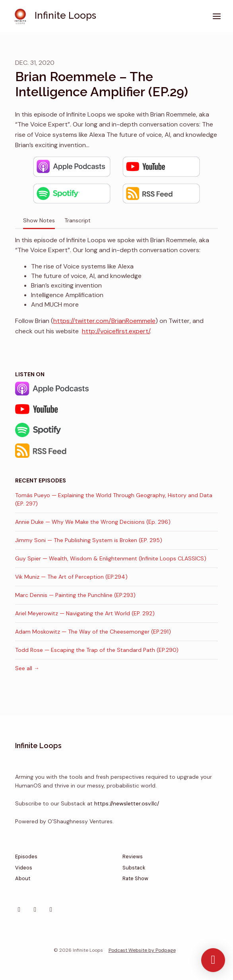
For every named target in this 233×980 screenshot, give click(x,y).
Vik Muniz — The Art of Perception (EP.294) (71, 577)
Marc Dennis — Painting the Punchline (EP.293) (75, 595)
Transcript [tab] (78, 220)
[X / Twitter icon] (35, 910)
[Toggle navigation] (217, 17)
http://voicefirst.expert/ (116, 331)
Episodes (26, 857)
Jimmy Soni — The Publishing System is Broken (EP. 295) (89, 540)
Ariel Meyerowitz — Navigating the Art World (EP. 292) (85, 613)
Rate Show (135, 878)
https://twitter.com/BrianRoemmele (104, 321)
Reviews (133, 857)
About (23, 878)
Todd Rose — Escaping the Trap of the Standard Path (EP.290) (97, 650)
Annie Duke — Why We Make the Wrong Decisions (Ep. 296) (93, 522)
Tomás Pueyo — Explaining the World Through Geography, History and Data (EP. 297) (114, 499)
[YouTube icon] (51, 910)
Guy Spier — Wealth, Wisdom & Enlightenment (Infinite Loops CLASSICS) (111, 558)
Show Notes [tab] (39, 220)
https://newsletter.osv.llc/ (127, 803)
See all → (27, 668)
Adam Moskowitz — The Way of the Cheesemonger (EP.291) (93, 632)
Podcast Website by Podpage (142, 950)
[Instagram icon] (19, 910)
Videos (24, 868)
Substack (134, 868)
